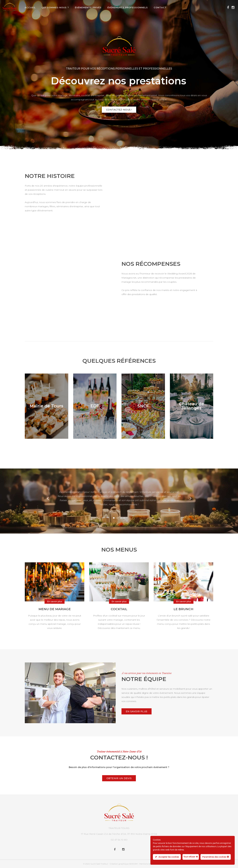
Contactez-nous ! (119, 110)
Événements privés (88, 7)
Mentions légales (147, 864)
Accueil (30, 7)
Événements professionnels (128, 7)
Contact (160, 7)
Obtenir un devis (119, 778)
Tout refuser (191, 856)
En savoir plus (137, 711)
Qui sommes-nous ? (55, 7)
